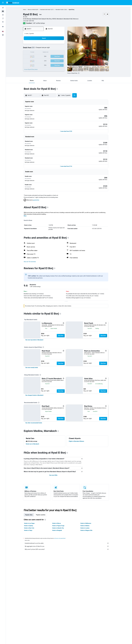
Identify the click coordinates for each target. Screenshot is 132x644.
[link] (37, 341)
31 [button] (43, 65)
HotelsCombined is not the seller (70, 596)
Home (27, 10)
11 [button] (47, 52)
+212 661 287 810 (31, 21)
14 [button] (59, 52)
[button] (3, 3)
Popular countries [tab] (44, 567)
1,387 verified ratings (41, 23)
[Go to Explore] (3, 22)
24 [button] (43, 61)
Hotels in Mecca (59, 576)
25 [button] (47, 61)
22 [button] (63, 57)
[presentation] (82, 73)
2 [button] (39, 48)
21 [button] (59, 57)
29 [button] (63, 61)
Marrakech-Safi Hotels (48, 10)
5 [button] (51, 48)
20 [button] (55, 57)
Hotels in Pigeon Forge (61, 578)
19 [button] (51, 57)
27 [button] (55, 61)
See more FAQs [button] (56, 528)
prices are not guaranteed (63, 591)
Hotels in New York (32, 580)
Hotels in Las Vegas (32, 576)
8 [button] (63, 48)
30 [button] (39, 65)
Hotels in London (88, 580)
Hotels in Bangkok (60, 583)
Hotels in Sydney (31, 578)
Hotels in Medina (88, 578)
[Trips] (3, 27)
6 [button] (55, 48)
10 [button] (43, 52)
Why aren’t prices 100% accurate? (70, 602)
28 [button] (59, 61)
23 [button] (39, 61)
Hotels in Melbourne (89, 576)
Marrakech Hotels (62, 10)
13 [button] (55, 52)
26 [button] (51, 61)
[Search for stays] (3, 11)
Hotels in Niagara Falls (89, 583)
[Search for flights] (3, 8)
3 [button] (43, 48)
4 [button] (47, 48)
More (28, 200)
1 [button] (63, 44)
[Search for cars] (3, 15)
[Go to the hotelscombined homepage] (13, 3)
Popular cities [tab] (32, 567)
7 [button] (59, 48)
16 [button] (39, 57)
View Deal (64, 319)
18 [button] (47, 57)
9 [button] (39, 52)
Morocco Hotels (34, 10)
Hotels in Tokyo (31, 583)
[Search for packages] (3, 18)
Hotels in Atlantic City (61, 580)
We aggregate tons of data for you (70, 599)
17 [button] (43, 57)
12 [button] (51, 52)
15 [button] (63, 52)
